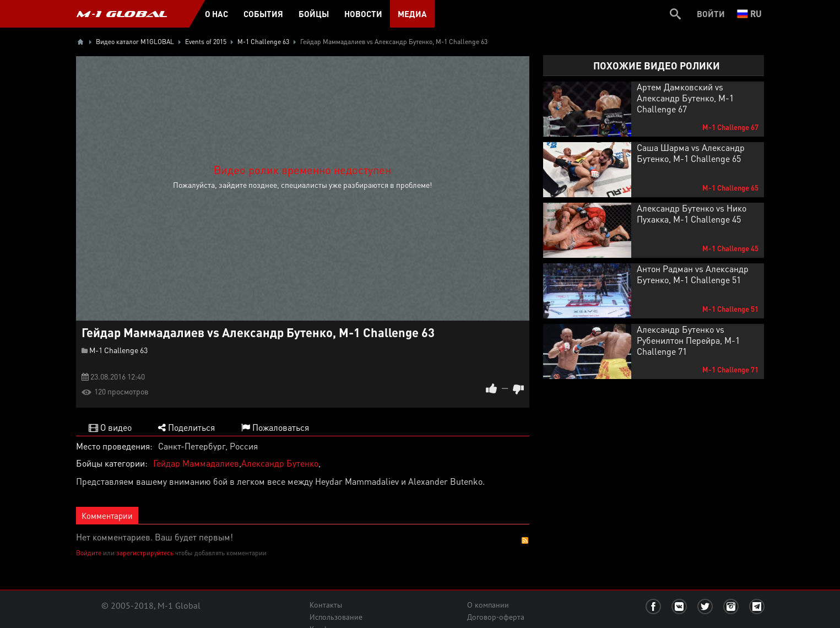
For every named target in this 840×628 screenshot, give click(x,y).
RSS (525, 540)
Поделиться (186, 427)
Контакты (326, 605)
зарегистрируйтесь (145, 553)
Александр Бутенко (280, 463)
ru (749, 13)
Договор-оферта (496, 617)
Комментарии (107, 516)
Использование (336, 617)
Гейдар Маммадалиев (196, 463)
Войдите (89, 553)
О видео (110, 427)
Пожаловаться (275, 427)
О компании (488, 605)
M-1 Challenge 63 (118, 350)
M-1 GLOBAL (122, 14)
